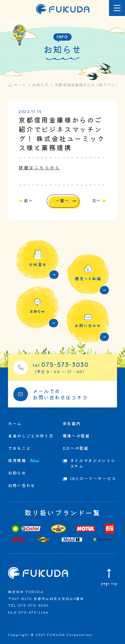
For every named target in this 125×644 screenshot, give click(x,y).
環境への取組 (76, 436)
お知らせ (40, 85)
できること (19, 448)
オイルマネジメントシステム (93, 463)
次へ (96, 201)
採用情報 (24, 461)
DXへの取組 (76, 448)
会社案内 (72, 423)
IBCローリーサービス (93, 478)
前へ (28, 201)
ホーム (20, 85)
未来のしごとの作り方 (31, 436)
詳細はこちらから (39, 167)
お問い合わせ (22, 485)
